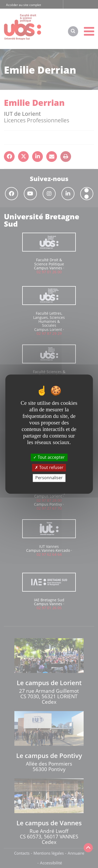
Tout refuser (49, 468)
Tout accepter (49, 457)
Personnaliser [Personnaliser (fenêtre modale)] (49, 478)
